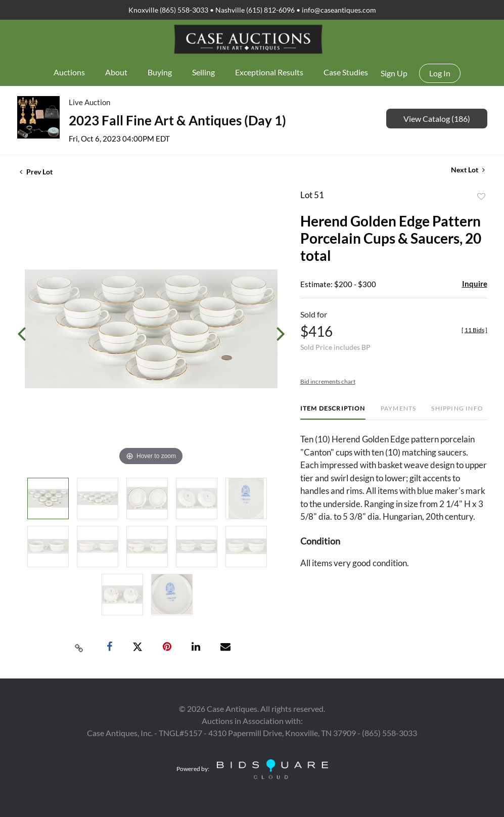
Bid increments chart (328, 381)
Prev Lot (36, 172)
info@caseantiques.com (339, 10)
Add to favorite (481, 197)
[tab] (333, 412)
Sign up (394, 73)
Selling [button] (203, 72)
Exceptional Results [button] (269, 72)
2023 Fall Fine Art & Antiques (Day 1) (177, 120)
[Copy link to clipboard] (79, 647)
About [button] (116, 72)
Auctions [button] (69, 72)
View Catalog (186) (437, 119)
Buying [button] (160, 72)
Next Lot (468, 170)
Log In (440, 73)
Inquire (475, 284)
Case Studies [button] (346, 72)
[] (474, 330)
